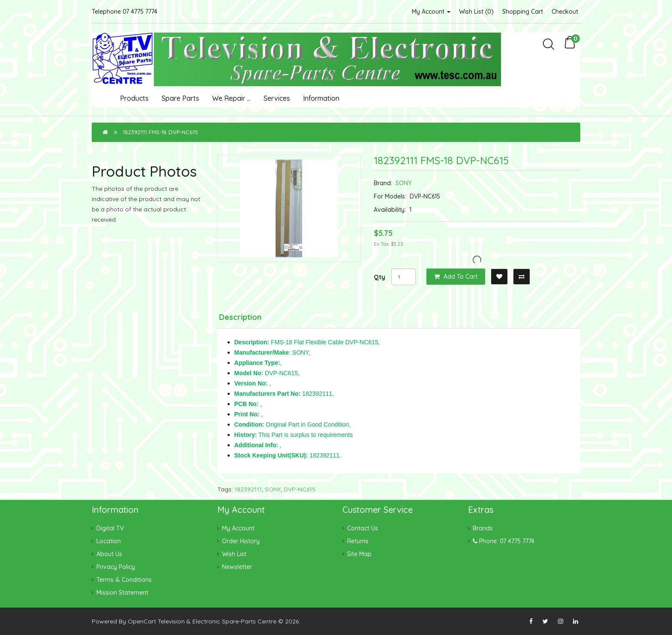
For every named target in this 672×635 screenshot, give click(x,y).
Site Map (359, 554)
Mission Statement (122, 593)
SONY (403, 183)
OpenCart (142, 621)
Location (109, 541)
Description (240, 317)
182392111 (248, 489)
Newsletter (237, 567)
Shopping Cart (523, 12)
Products (134, 98)
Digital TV (110, 528)
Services (277, 98)
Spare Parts (180, 98)
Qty (379, 277)
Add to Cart (456, 277)
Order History (241, 541)
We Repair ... (231, 98)
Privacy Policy (116, 567)
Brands (483, 528)
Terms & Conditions (124, 580)
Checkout (565, 12)
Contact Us (363, 528)
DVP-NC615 (300, 489)
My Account (431, 12)
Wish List (234, 554)
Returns (358, 541)
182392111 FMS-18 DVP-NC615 (160, 132)
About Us (109, 554)
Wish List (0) (476, 12)
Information (321, 98)
